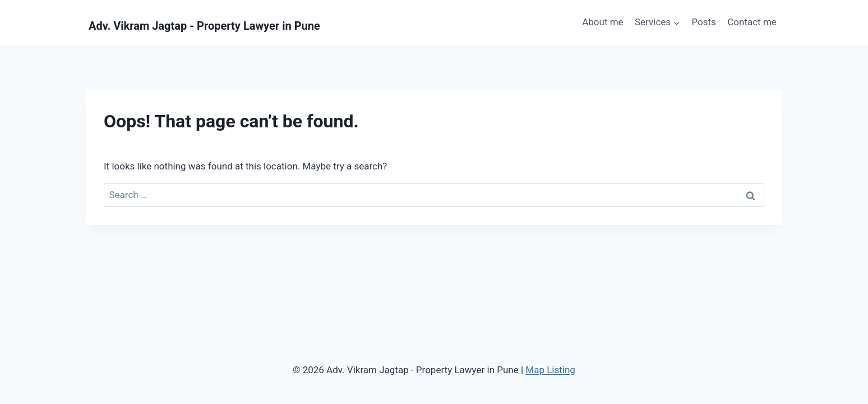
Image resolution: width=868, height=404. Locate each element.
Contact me (752, 22)
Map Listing (550, 370)
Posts (703, 22)
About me (602, 22)
